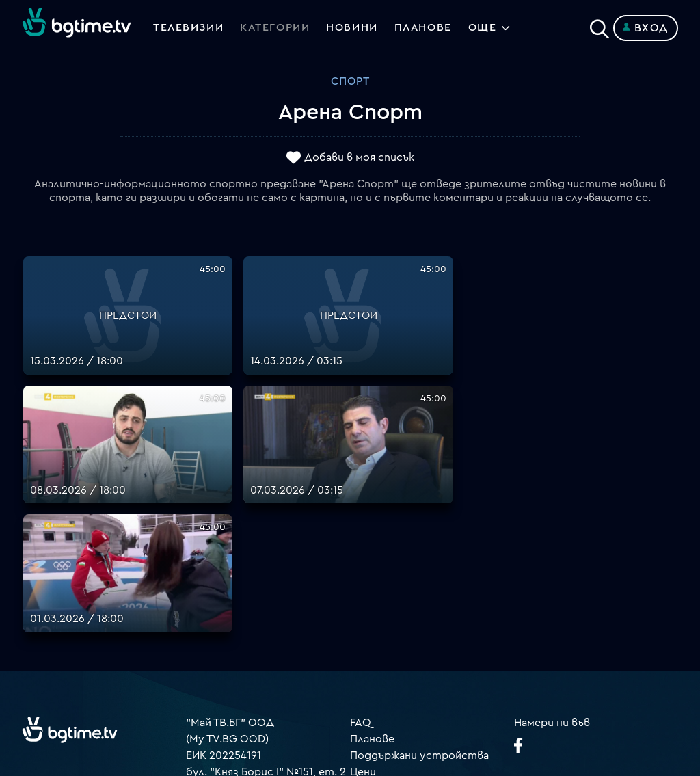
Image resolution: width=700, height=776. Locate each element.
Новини (354, 28)
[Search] (600, 25)
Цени (363, 580)
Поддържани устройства (419, 564)
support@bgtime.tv (235, 679)
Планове (372, 548)
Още (486, 28)
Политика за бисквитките (422, 646)
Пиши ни (372, 663)
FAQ (361, 531)
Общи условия (389, 597)
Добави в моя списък (359, 158)
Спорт (350, 81)
